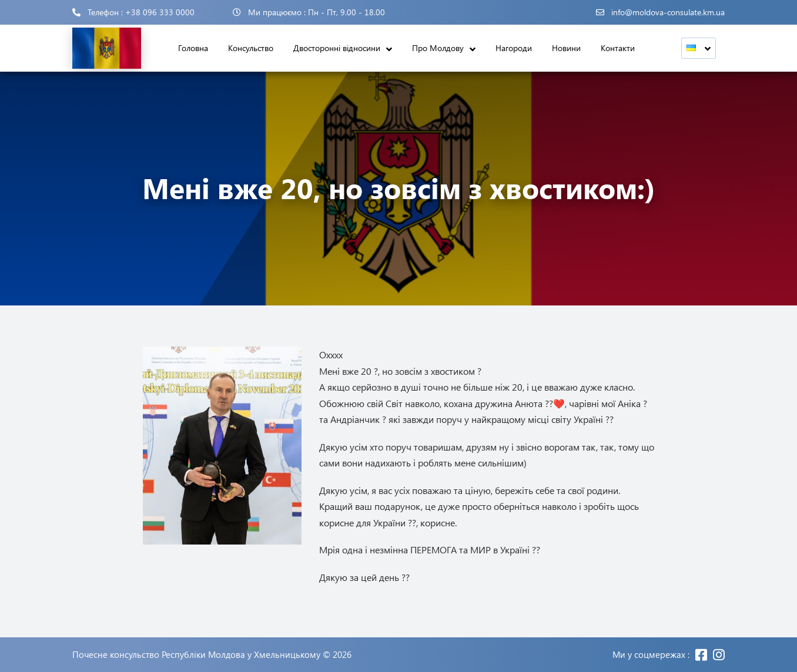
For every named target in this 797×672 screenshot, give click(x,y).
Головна (193, 48)
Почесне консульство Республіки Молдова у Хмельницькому (196, 655)
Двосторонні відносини (337, 48)
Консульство (251, 48)
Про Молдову (438, 48)
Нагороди (514, 48)
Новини (566, 48)
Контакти (618, 48)
